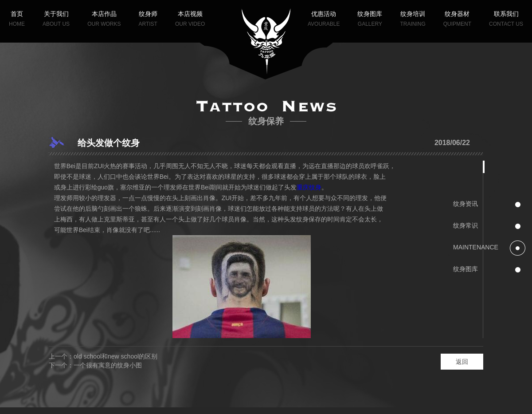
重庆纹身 (309, 187)
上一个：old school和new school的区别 (103, 356)
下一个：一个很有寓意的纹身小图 (95, 365)
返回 (462, 362)
